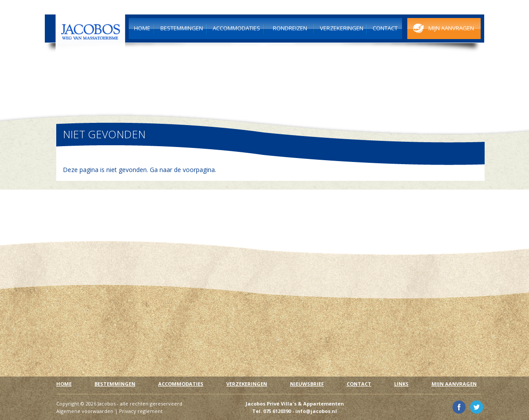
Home (64, 384)
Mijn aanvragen (454, 384)
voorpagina (199, 170)
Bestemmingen (115, 384)
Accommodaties (181, 384)
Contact (359, 384)
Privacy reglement (141, 411)
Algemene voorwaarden (85, 411)
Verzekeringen (247, 384)
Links (401, 384)
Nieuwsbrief (307, 384)
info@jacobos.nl (316, 411)
